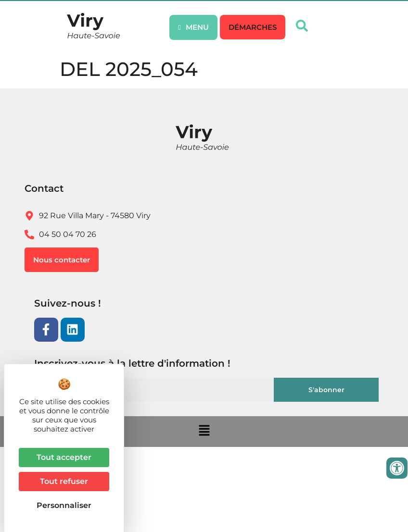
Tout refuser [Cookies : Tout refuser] (64, 481)
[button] (253, 27)
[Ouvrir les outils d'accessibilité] (397, 468)
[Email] (157, 390)
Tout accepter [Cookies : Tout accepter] (64, 457)
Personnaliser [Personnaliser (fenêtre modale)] (64, 505)
